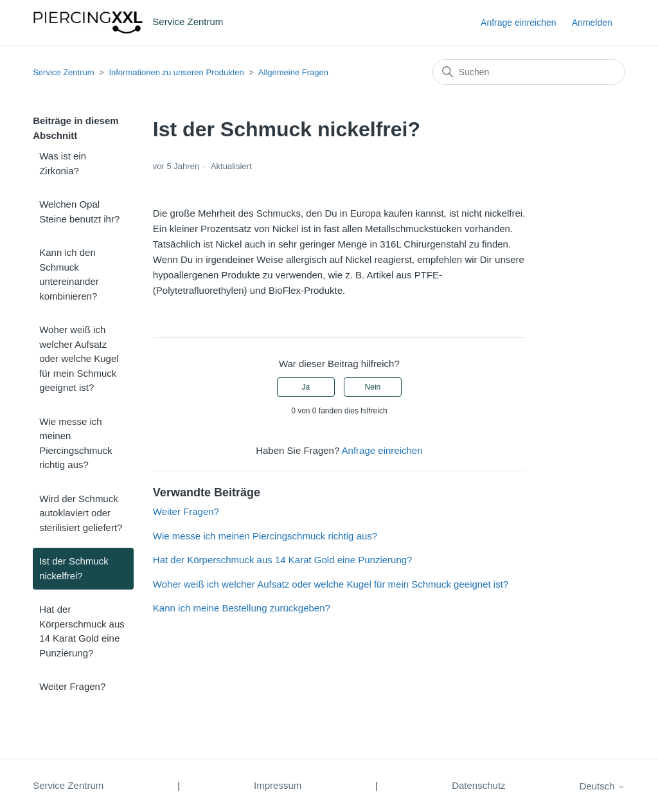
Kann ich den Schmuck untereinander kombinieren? (69, 274)
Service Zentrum (63, 72)
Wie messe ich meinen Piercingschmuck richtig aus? (76, 443)
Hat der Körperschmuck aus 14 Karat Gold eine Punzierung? (82, 631)
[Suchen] (529, 72)
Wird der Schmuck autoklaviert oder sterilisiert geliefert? (81, 513)
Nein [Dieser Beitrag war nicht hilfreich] (373, 387)
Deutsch (602, 786)
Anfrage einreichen (519, 23)
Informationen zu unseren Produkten (176, 72)
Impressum (278, 785)
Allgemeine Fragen (293, 72)
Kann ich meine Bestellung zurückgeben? (242, 608)
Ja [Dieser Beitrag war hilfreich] (306, 387)
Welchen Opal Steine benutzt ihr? (79, 212)
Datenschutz (478, 785)
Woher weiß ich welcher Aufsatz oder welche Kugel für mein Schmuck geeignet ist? (79, 358)
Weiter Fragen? (72, 686)
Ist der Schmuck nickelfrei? (74, 568)
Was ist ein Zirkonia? (63, 163)
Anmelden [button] (592, 23)
